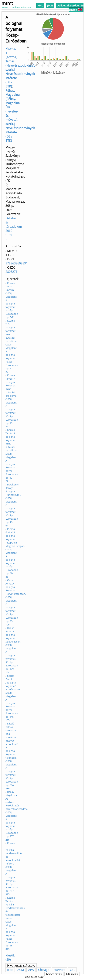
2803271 (11, 272)
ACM (21, 970)
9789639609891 (17, 263)
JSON (50, 6)
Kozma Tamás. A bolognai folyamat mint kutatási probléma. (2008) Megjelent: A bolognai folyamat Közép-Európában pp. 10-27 (12, 401)
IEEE (10, 970)
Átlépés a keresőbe (68, 6)
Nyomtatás (54, 974)
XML (40, 6)
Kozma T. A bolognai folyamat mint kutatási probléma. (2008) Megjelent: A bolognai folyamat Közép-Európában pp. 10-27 (12, 346)
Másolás (72, 974)
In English (76, 8)
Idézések (59, 72)
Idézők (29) (10, 957)
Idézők (46, 72)
